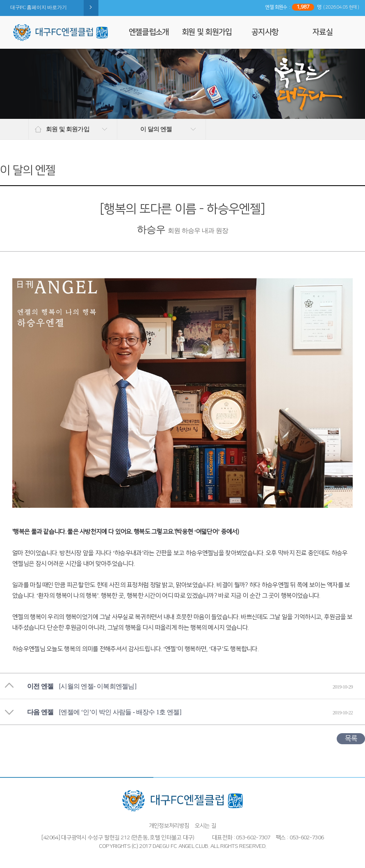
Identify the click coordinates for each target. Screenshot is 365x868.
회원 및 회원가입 (207, 32)
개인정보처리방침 (169, 826)
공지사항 (265, 32)
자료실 (323, 32)
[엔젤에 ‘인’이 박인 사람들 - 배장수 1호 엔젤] (120, 712)
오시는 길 (206, 826)
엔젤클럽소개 (149, 32)
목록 (351, 738)
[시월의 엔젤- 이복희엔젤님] (98, 686)
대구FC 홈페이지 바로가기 (38, 7)
